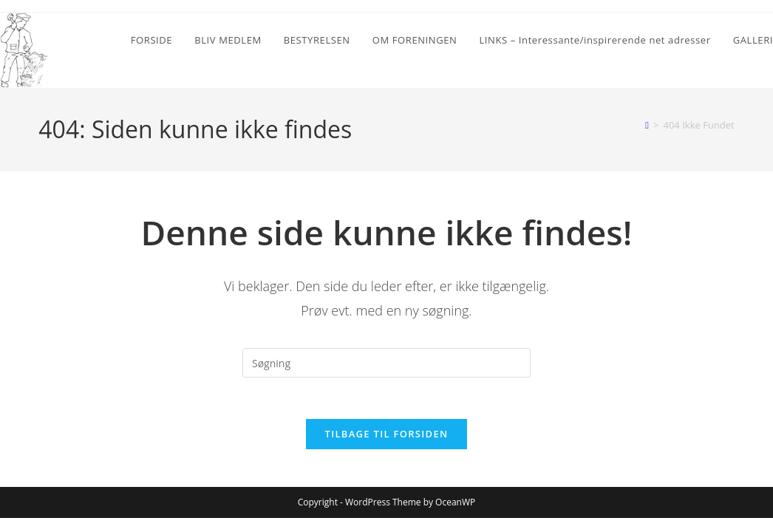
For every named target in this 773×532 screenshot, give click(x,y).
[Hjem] (647, 125)
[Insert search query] (386, 363)
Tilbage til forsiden (387, 437)
